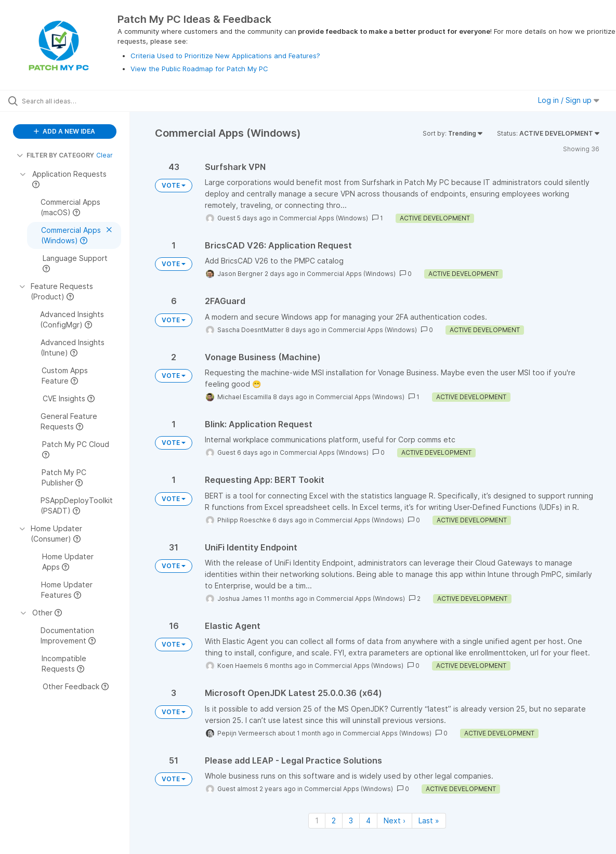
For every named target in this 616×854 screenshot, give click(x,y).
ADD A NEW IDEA (64, 131)
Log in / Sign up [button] (569, 100)
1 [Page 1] (317, 820)
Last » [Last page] (429, 820)
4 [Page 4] (368, 820)
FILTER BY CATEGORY (55, 155)
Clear (104, 155)
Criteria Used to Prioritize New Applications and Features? (225, 56)
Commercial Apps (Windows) (324, 218)
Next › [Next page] (395, 820)
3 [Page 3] (351, 820)
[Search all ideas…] (75, 101)
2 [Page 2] (334, 820)
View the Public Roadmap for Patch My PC (199, 69)
